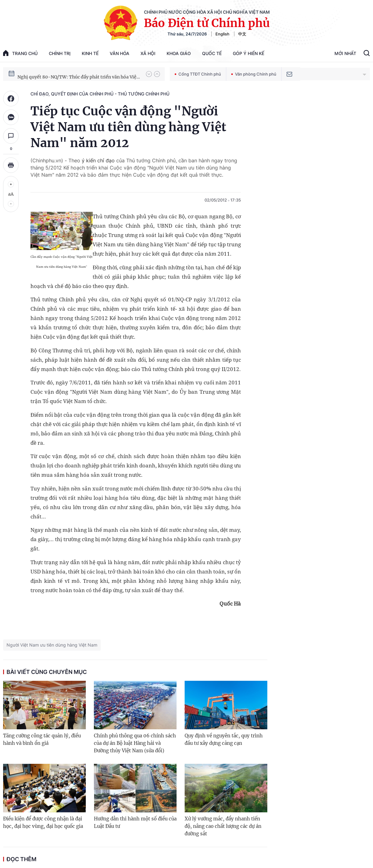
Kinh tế (90, 53)
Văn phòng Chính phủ (254, 74)
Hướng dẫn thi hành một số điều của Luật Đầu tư (135, 822)
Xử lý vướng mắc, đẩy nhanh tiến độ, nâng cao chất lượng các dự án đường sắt (223, 826)
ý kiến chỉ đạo (98, 160)
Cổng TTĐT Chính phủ (198, 74)
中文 (242, 34)
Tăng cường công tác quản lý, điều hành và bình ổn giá (42, 739)
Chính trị (60, 53)
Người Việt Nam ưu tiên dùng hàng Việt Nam (52, 645)
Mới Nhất (345, 53)
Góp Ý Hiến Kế (249, 53)
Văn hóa (120, 53)
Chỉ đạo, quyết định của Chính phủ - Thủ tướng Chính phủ (100, 94)
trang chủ (20, 53)
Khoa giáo (179, 53)
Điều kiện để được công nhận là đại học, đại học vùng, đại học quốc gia (43, 822)
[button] (149, 74)
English (222, 34)
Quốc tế (212, 53)
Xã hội (148, 53)
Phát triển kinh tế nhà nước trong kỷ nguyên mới (69, 74)
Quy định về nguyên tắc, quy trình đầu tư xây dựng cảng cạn (224, 739)
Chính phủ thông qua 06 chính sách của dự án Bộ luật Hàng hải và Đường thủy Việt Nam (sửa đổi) (135, 743)
